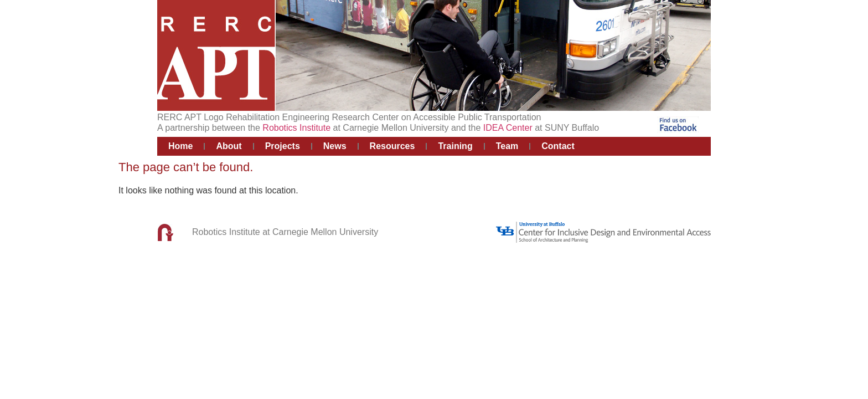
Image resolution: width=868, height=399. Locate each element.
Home (180, 146)
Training (455, 146)
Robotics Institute (296, 128)
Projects (283, 146)
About (229, 146)
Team (507, 146)
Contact (558, 146)
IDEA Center (508, 128)
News (335, 146)
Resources (392, 146)
